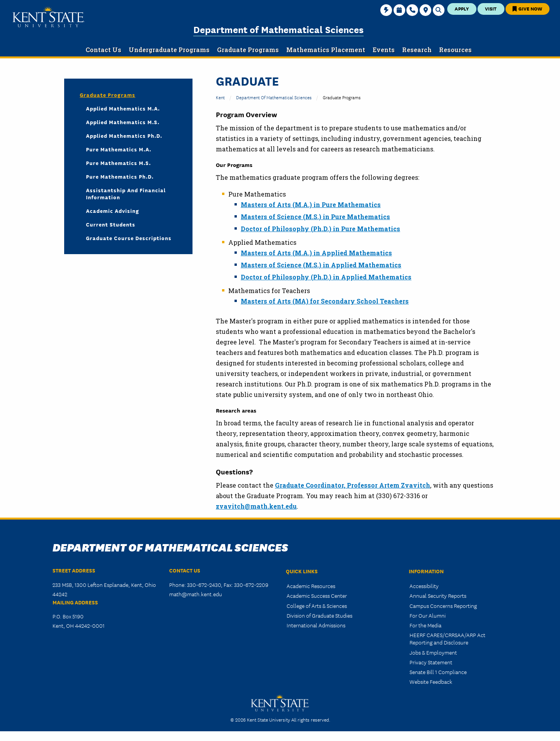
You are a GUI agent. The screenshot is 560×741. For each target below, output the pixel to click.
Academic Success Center (317, 595)
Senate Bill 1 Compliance (438, 672)
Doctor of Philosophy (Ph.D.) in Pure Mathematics (320, 229)
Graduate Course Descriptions (129, 238)
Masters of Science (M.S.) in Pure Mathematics (315, 217)
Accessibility (424, 586)
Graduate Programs (108, 95)
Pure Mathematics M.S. (118, 163)
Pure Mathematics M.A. (119, 149)
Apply (462, 8)
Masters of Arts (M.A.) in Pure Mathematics (311, 205)
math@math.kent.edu (196, 594)
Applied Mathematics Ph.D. (124, 135)
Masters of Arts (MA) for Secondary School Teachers (325, 301)
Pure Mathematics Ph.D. (120, 176)
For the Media (425, 625)
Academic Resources (311, 586)
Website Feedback (431, 681)
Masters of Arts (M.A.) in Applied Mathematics (316, 253)
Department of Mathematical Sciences (278, 29)
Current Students (111, 224)
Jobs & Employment (433, 652)
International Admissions (316, 625)
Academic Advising (113, 211)
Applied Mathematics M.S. (123, 122)
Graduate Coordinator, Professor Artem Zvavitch (353, 485)
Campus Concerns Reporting (443, 606)
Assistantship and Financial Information (126, 193)
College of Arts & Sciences (317, 606)
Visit (491, 8)
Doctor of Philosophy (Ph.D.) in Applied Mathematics (326, 277)
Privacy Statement (431, 662)
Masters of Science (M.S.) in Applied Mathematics (321, 265)
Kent (220, 97)
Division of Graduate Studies (319, 615)
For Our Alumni (428, 615)
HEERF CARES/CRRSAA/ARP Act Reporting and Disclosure (447, 638)
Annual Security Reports (438, 595)
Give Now (527, 8)
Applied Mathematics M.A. (123, 108)
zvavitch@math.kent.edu (256, 506)
